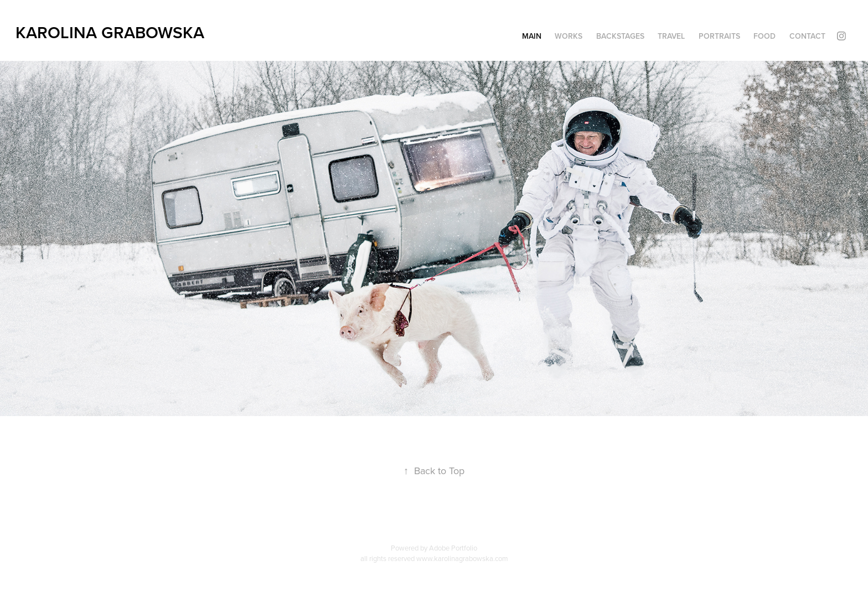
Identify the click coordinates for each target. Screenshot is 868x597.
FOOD (764, 36)
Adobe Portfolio (453, 548)
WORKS (569, 36)
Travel (671, 36)
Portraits (719, 36)
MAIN (532, 36)
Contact (807, 36)
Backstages (620, 36)
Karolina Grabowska (110, 32)
